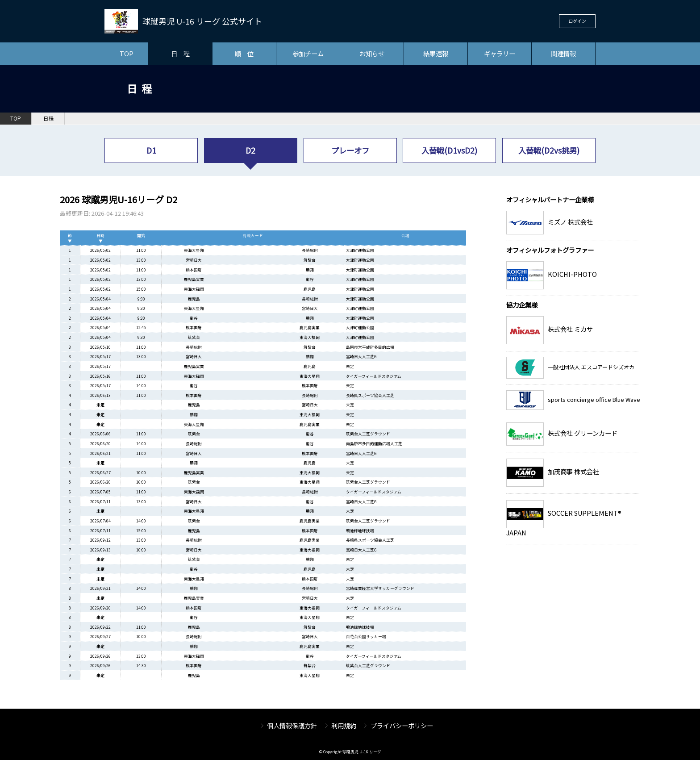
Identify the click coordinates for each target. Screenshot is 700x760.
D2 (250, 150)
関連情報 (563, 53)
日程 (49, 118)
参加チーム (308, 53)
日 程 (180, 53)
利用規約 (344, 725)
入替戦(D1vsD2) (449, 150)
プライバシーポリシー (402, 725)
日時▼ (100, 238)
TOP (127, 53)
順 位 (244, 53)
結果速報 (436, 53)
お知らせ (372, 53)
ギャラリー (500, 53)
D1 (151, 150)
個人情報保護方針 (292, 725)
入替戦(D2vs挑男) (549, 150)
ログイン (577, 21)
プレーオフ (350, 150)
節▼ (70, 238)
